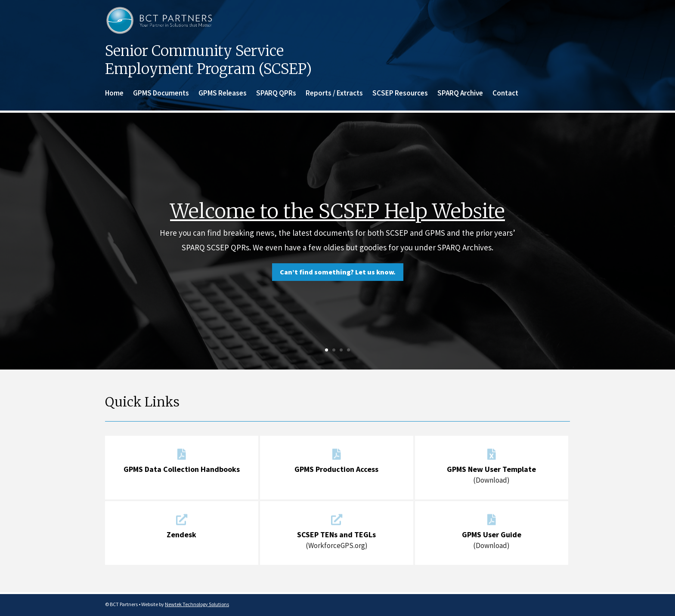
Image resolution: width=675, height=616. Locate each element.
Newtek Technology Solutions (197, 604)
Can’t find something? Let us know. (338, 272)
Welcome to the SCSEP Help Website (337, 211)
